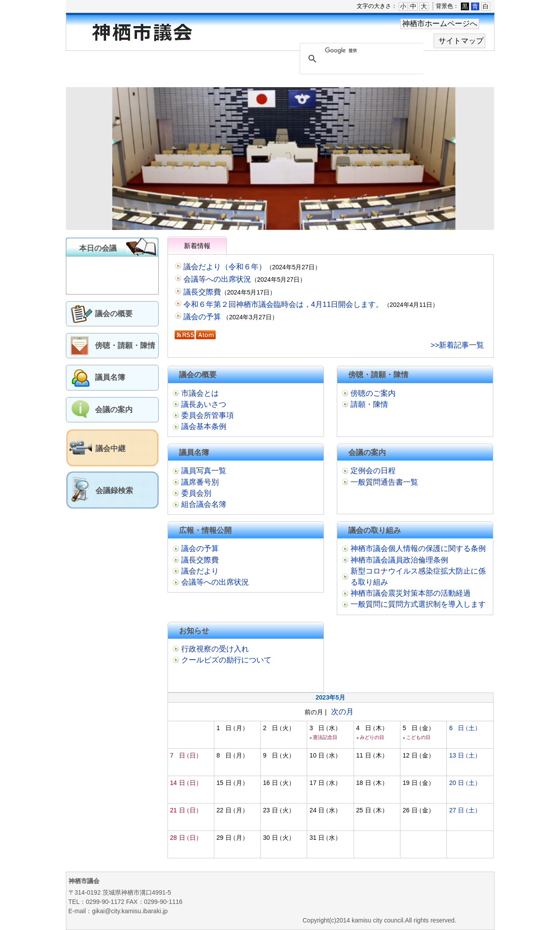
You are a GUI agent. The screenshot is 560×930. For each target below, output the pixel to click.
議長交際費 (202, 292)
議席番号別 (200, 482)
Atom (206, 335)
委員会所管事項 (208, 415)
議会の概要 (114, 314)
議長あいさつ (204, 404)
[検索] (360, 51)
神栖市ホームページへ (440, 24)
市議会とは (200, 393)
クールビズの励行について (226, 660)
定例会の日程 (373, 471)
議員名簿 (110, 377)
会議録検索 (114, 491)
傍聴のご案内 (373, 393)
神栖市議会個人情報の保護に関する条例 (418, 549)
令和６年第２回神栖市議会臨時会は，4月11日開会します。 (284, 304)
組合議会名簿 (204, 504)
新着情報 (197, 246)
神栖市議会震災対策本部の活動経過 (411, 593)
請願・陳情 (369, 404)
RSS (185, 335)
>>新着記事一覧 (457, 345)
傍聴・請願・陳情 (125, 346)
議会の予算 (203, 317)
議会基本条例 (204, 427)
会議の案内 (114, 410)
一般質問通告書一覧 (384, 482)
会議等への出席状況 (217, 279)
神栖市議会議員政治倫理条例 (399, 560)
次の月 (342, 712)
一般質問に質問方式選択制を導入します (418, 604)
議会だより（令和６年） (225, 267)
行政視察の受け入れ (215, 649)
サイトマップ (461, 41)
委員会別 (196, 493)
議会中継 (110, 449)
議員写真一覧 (204, 471)
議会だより (200, 571)
